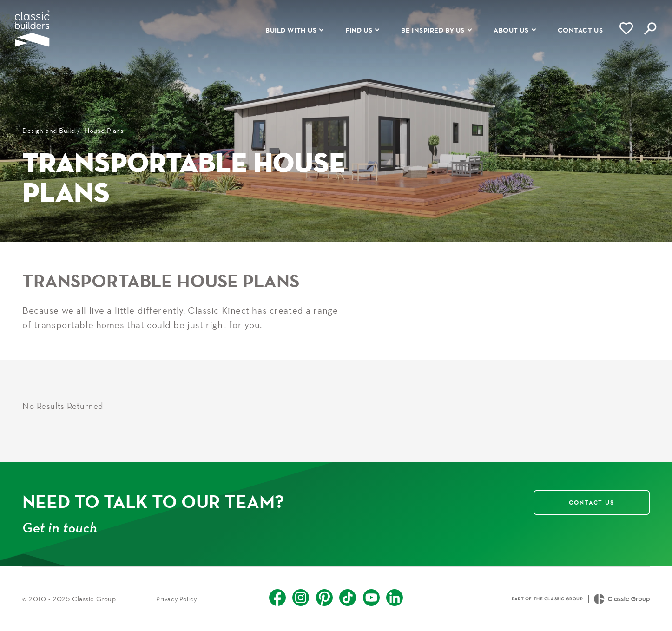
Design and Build (49, 130)
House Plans (104, 130)
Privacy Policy (176, 599)
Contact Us (592, 502)
